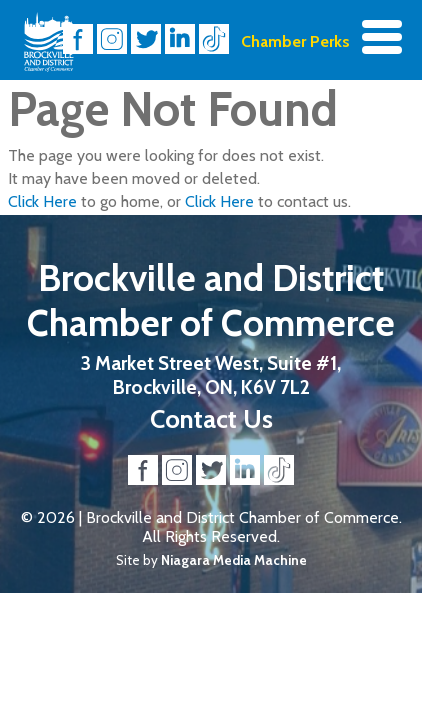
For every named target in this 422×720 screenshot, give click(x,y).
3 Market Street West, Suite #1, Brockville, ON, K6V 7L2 (211, 375)
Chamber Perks (295, 41)
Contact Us (211, 418)
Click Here (42, 201)
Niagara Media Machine (234, 560)
